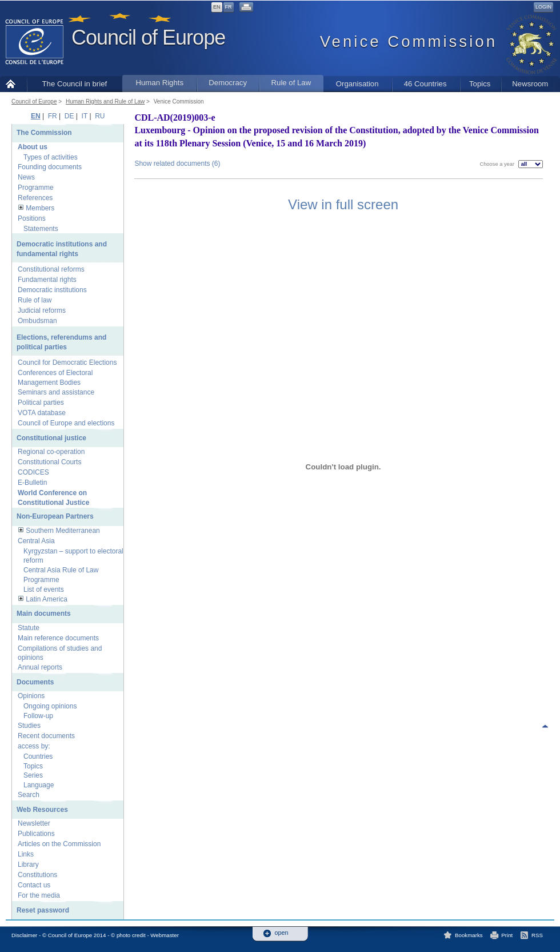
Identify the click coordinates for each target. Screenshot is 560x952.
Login (543, 7)
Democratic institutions (52, 290)
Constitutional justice (51, 438)
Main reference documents (58, 638)
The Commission (44, 133)
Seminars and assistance (56, 392)
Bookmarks (469, 935)
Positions (32, 218)
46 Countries (425, 84)
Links (26, 854)
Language (39, 785)
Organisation (357, 84)
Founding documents (50, 167)
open (282, 933)
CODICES (33, 472)
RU (100, 116)
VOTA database (42, 413)
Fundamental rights (47, 280)
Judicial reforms (42, 310)
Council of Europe (148, 37)
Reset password (43, 910)
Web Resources (42, 810)
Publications (36, 834)
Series (33, 775)
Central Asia (36, 541)
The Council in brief (75, 84)
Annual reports (40, 667)
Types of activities (51, 157)
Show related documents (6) (177, 164)
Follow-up (38, 716)
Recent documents (46, 736)
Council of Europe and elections (66, 423)
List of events (44, 589)
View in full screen (343, 204)
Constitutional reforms (51, 269)
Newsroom (530, 84)
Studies (29, 726)
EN (217, 7)
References (35, 198)
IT (85, 116)
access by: (34, 746)
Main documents (44, 614)
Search (29, 795)
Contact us (34, 885)
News (26, 177)
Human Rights (159, 83)
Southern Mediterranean (63, 531)
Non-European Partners (55, 516)
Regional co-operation (51, 452)
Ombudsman (37, 321)
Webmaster (165, 935)
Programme (36, 188)
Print (507, 935)
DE (69, 116)
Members (40, 208)
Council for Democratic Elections (67, 363)
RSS (537, 935)
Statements (41, 229)
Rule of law (35, 300)
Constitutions (37, 875)
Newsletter (34, 823)
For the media (39, 895)
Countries (38, 756)
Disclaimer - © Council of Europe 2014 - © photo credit (79, 935)
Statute (29, 628)
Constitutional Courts (49, 462)
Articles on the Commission (59, 844)
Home (13, 84)
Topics (480, 84)
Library (28, 865)
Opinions (31, 696)
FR (229, 7)
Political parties (41, 403)
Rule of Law (291, 83)
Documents (35, 682)
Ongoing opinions (50, 706)
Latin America (47, 599)
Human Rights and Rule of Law (105, 101)
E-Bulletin (32, 483)
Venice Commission (179, 101)
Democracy (228, 83)
